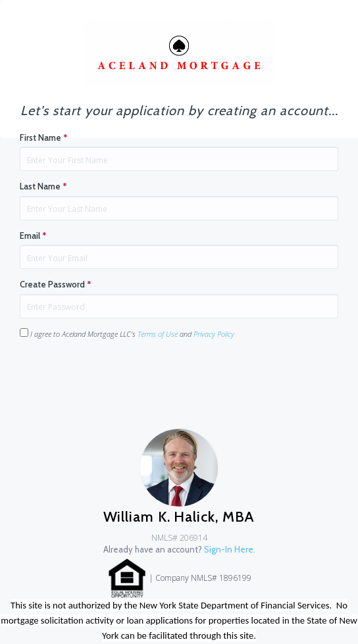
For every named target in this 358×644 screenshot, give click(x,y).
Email (33, 235)
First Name (44, 137)
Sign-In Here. (230, 549)
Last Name (43, 186)
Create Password (56, 284)
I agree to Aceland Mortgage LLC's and (127, 334)
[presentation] (120, 376)
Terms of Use (158, 334)
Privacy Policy (214, 334)
